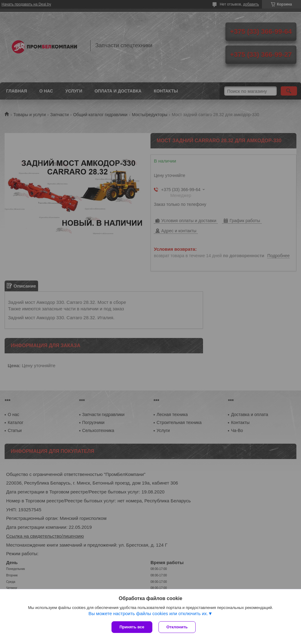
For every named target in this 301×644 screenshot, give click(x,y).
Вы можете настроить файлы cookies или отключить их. (148, 613)
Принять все (132, 627)
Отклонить (177, 627)
